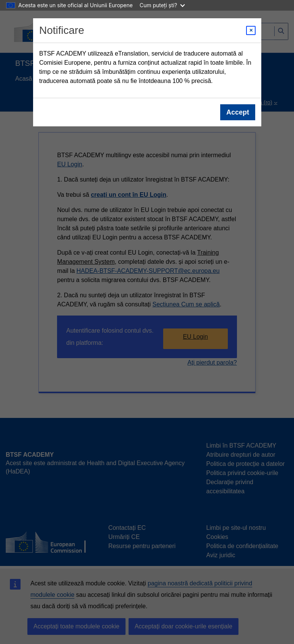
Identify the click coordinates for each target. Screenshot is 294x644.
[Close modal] (251, 30)
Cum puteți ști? (162, 5)
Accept (237, 112)
